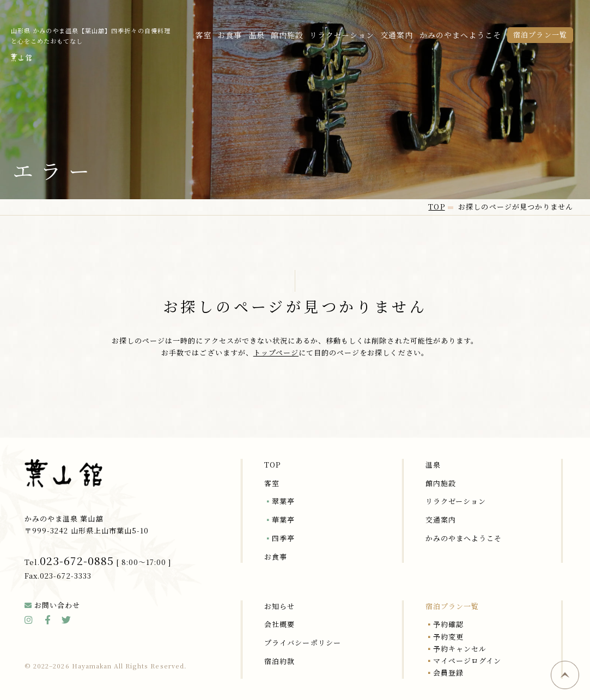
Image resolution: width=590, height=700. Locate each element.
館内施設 (287, 35)
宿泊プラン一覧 (540, 35)
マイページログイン (467, 661)
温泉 (257, 35)
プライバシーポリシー (302, 643)
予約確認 (448, 624)
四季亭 (283, 538)
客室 (203, 35)
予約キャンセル (460, 649)
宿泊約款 (279, 661)
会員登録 (448, 673)
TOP (272, 465)
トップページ (276, 352)
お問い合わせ (57, 605)
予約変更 (448, 637)
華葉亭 (283, 520)
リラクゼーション (342, 35)
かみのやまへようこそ (460, 35)
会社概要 (279, 624)
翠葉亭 (283, 501)
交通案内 (397, 35)
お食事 (230, 35)
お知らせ (279, 606)
